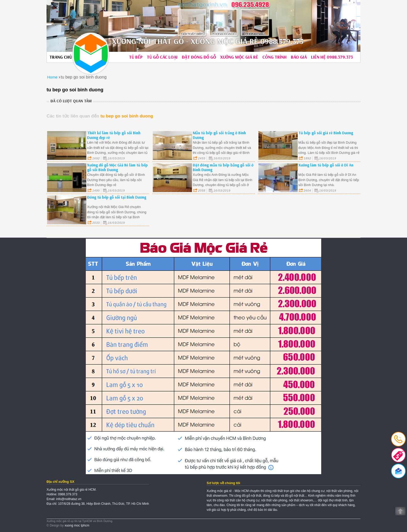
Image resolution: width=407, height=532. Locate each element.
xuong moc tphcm (77, 525)
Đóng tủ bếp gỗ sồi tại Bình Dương (117, 197)
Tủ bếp (136, 57)
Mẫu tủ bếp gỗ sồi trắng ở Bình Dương (219, 135)
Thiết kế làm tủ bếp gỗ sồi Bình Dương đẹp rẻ (114, 135)
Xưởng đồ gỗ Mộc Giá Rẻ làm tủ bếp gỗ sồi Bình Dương (117, 167)
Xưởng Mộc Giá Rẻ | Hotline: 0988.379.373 (91, 53)
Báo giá (299, 57)
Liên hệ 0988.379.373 (332, 57)
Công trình (275, 57)
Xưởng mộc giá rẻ (239, 57)
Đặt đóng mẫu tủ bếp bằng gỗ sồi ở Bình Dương (223, 167)
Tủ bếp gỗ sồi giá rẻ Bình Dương (326, 133)
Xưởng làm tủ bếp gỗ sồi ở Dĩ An (326, 165)
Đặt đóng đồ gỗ (199, 57)
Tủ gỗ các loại (162, 57)
